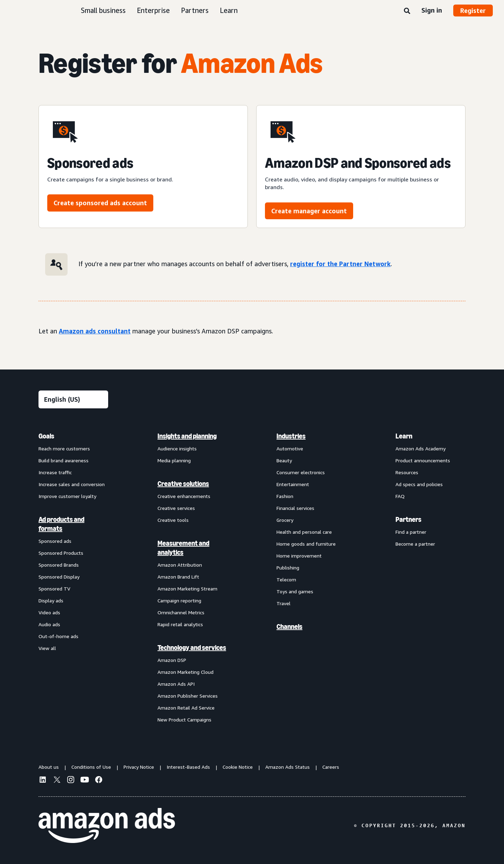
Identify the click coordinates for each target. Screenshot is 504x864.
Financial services (295, 508)
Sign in (432, 10)
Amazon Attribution (180, 565)
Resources (407, 472)
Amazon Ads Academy (421, 448)
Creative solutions (183, 484)
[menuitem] (73, 578)
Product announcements (423, 460)
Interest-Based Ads (188, 767)
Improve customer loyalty (67, 496)
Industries (291, 436)
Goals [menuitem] (46, 436)
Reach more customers (64, 448)
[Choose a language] (73, 399)
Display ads (51, 600)
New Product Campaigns (184, 720)
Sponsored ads (55, 541)
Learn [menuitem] (404, 436)
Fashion (285, 496)
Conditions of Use (91, 767)
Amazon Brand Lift (178, 577)
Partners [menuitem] (408, 519)
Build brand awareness (64, 460)
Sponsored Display (59, 577)
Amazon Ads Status (288, 767)
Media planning (174, 460)
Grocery (285, 520)
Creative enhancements (184, 496)
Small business (103, 10)
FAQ (400, 496)
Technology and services (192, 648)
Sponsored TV (54, 589)
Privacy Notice (139, 767)
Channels (289, 627)
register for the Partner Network (340, 264)
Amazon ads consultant (95, 331)
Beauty (284, 460)
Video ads (49, 612)
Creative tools (173, 520)
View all (47, 648)
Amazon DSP (172, 660)
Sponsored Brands (59, 565)
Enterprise (153, 10)
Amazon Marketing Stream (187, 589)
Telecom (286, 579)
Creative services (176, 508)
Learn (229, 10)
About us (49, 767)
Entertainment (293, 484)
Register (473, 11)
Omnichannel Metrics (181, 612)
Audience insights (177, 448)
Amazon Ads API (176, 684)
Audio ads (49, 624)
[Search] (407, 11)
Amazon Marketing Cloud (185, 672)
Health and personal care (304, 532)
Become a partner (415, 544)
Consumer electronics (301, 472)
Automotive (290, 448)
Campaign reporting (179, 600)
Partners (195, 10)
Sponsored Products (61, 553)
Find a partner (411, 532)
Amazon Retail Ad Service (186, 708)
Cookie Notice (238, 767)
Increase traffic (55, 472)
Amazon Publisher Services (188, 696)
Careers (331, 767)
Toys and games (295, 591)
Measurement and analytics (183, 548)
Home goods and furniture (306, 544)
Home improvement (299, 556)
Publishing (288, 568)
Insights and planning (187, 436)
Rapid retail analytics (180, 624)
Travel (283, 603)
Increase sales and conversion (72, 484)
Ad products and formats (61, 524)
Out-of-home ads (58, 636)
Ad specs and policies (419, 484)
